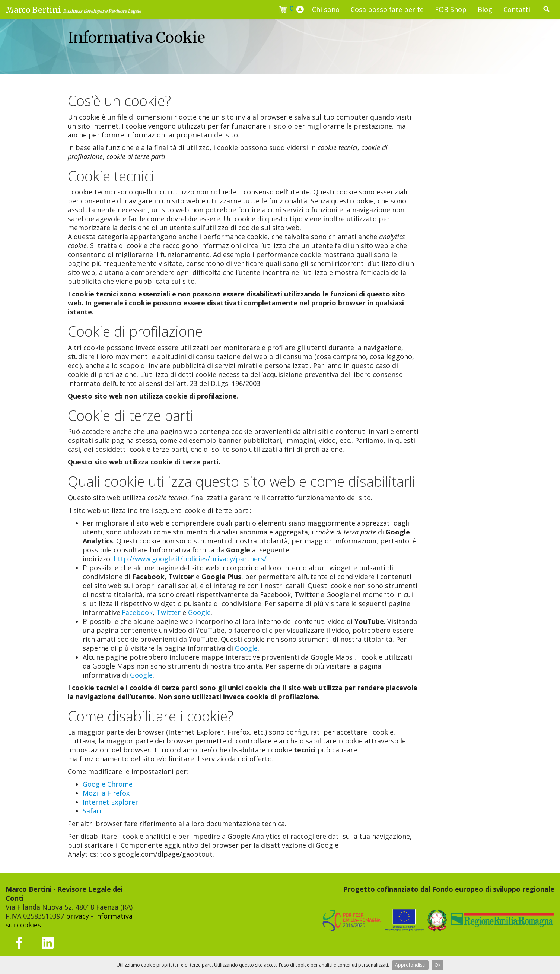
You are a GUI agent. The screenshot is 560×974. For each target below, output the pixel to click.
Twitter (168, 612)
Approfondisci (410, 965)
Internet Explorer (110, 802)
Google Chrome (108, 784)
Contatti (517, 9)
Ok (437, 965)
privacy (77, 916)
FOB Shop (451, 9)
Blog (485, 9)
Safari (92, 811)
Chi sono (326, 9)
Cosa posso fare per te (387, 9)
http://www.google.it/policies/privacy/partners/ (190, 559)
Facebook (137, 612)
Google (199, 612)
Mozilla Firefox (106, 793)
